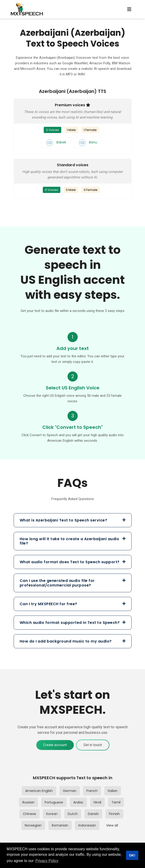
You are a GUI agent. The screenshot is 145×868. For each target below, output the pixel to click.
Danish (93, 814)
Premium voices (72, 105)
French (92, 791)
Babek (56, 142)
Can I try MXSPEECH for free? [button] (73, 604)
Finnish (114, 814)
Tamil (116, 802)
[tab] (73, 520)
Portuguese (54, 802)
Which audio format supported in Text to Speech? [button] (73, 623)
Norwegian (33, 825)
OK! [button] (132, 855)
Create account (55, 745)
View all (112, 825)
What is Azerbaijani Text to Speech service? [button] (73, 520)
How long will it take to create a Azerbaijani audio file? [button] (73, 541)
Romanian (60, 825)
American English (39, 791)
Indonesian (87, 825)
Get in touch (93, 745)
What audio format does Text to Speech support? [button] (73, 562)
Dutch (73, 814)
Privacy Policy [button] (47, 861)
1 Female (90, 130)
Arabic (78, 802)
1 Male (71, 130)
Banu (88, 142)
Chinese (29, 814)
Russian (28, 802)
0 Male (71, 190)
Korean (52, 814)
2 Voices (52, 130)
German (70, 791)
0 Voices (52, 190)
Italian (113, 791)
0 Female (91, 190)
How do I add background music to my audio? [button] (73, 641)
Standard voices (73, 165)
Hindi (97, 802)
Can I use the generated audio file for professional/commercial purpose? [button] (73, 583)
